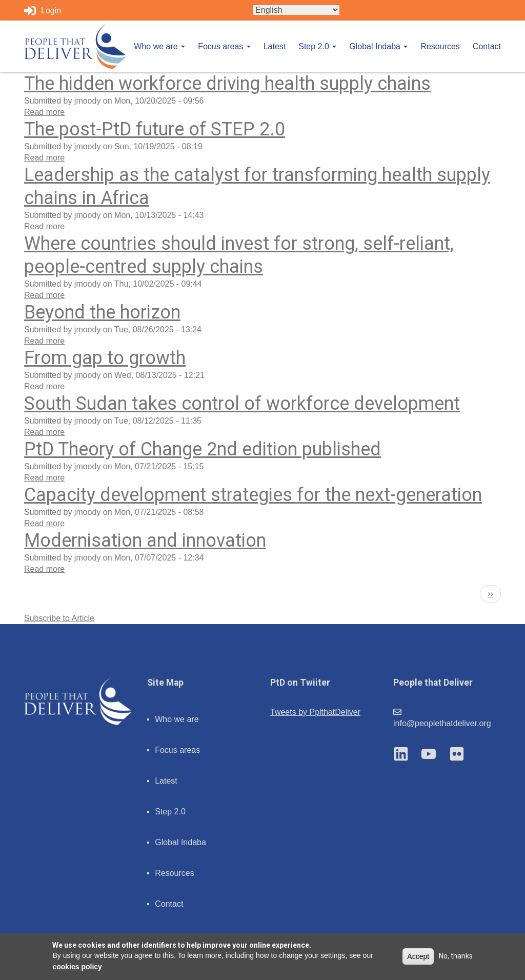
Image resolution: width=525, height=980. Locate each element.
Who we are (159, 46)
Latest (275, 46)
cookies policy (77, 967)
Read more (44, 112)
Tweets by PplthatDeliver (315, 712)
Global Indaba (378, 46)
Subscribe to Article (59, 618)
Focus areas (224, 46)
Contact (487, 46)
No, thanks (456, 956)
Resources (440, 46)
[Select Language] (296, 10)
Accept (418, 956)
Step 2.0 (317, 46)
